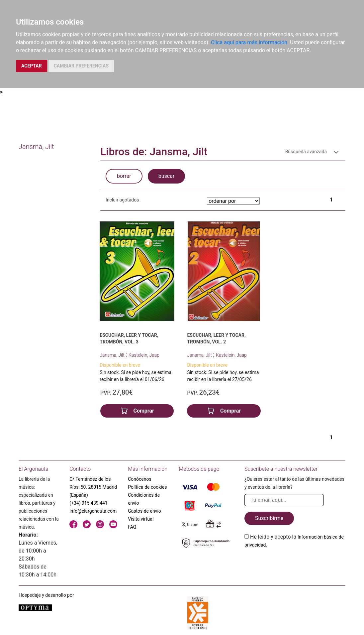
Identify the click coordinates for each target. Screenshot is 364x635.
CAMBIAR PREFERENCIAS (81, 66)
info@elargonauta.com (93, 511)
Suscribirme (269, 518)
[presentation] (295, 565)
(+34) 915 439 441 (89, 503)
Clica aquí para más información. (250, 42)
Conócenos (140, 479)
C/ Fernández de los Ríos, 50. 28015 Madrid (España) (93, 487)
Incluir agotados (122, 200)
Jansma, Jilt (113, 355)
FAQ (132, 527)
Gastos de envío (144, 511)
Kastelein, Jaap (144, 355)
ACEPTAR (32, 66)
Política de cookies (147, 487)
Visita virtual (141, 519)
